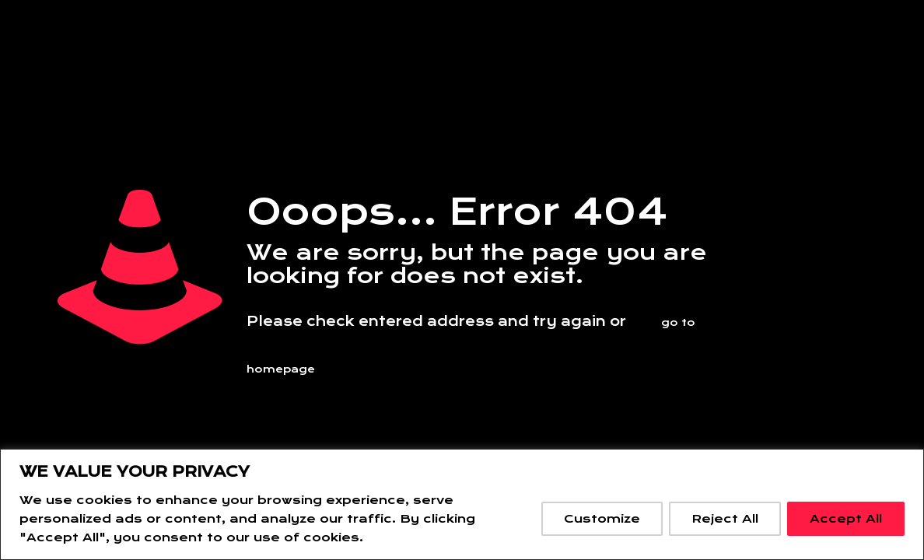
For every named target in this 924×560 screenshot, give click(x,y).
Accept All (846, 519)
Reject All (725, 519)
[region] (462, 504)
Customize (602, 519)
